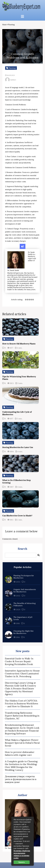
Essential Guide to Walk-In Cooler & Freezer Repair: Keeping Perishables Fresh (19, 661)
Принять (22, 862)
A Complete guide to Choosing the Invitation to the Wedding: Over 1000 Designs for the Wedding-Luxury (21, 766)
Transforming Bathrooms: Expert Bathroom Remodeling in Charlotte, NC (22, 716)
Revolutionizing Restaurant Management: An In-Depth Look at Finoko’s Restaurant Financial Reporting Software (22, 729)
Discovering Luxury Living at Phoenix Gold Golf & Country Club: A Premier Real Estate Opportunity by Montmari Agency (20, 688)
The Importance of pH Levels (23, 618)
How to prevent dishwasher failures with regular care (20, 753)
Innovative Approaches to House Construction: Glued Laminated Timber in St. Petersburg (22, 673)
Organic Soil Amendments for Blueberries (25, 591)
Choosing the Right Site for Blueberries (24, 632)
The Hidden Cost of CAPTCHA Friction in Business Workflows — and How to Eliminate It (21, 703)
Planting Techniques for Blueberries (24, 577)
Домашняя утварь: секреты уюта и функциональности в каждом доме (21, 779)
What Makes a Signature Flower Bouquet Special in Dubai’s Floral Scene (22, 743)
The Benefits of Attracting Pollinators (24, 604)
